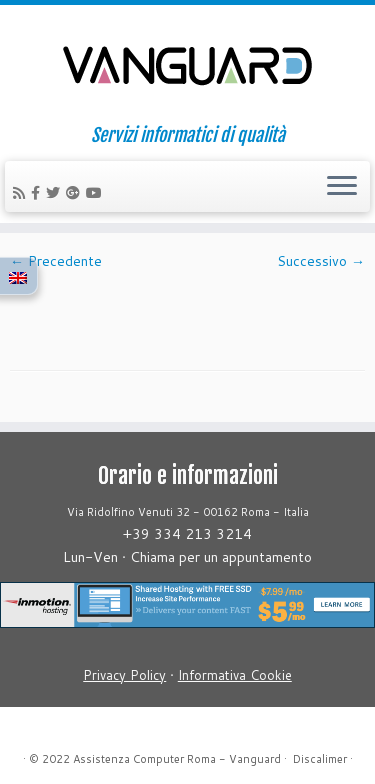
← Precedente (56, 261)
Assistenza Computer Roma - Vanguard (177, 759)
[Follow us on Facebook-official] (38, 193)
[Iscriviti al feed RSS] (22, 193)
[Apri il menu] (342, 187)
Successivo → (321, 261)
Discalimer (320, 759)
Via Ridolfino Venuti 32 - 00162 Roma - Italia (188, 512)
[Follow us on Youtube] (97, 193)
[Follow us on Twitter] (56, 193)
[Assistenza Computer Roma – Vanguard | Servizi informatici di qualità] (187, 65)
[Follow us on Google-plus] (76, 193)
